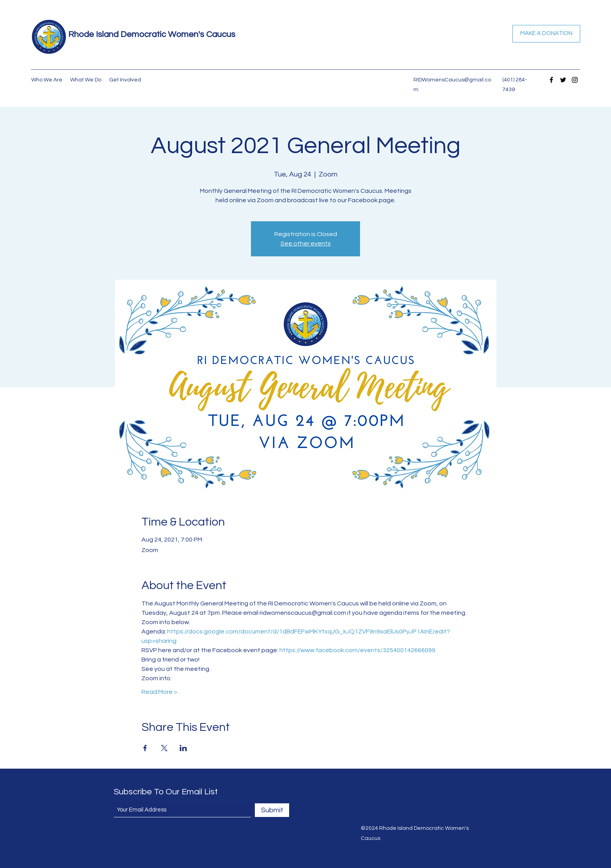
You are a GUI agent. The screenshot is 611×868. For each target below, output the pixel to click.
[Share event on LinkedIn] (183, 748)
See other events (306, 243)
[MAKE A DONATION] (546, 34)
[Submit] (272, 810)
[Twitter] (563, 80)
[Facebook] (551, 80)
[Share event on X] (164, 748)
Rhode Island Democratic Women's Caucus (152, 34)
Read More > (159, 692)
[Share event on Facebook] (145, 748)
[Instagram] (575, 80)
